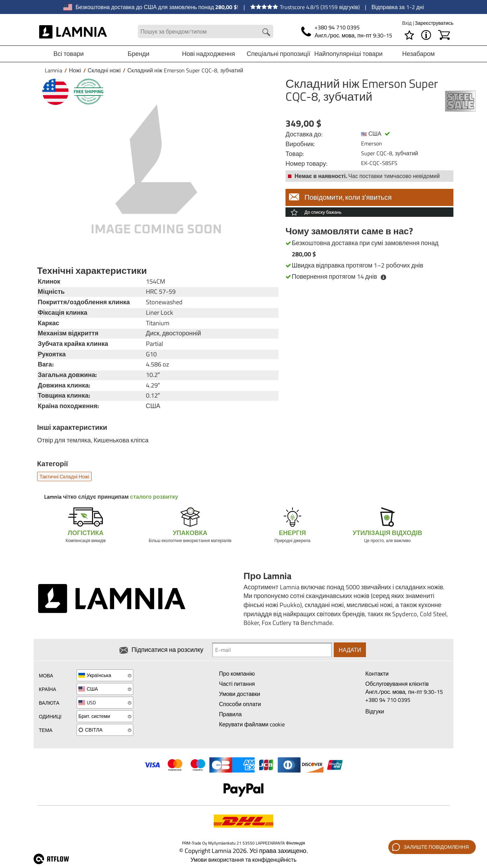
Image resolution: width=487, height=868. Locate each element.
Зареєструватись (434, 23)
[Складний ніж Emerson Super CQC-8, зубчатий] (156, 169)
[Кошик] (444, 35)
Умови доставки (240, 694)
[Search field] (206, 32)
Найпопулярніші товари (348, 54)
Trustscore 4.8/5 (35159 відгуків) (305, 7)
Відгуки (375, 711)
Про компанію (237, 674)
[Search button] (266, 32)
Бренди (139, 54)
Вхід (407, 23)
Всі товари (69, 54)
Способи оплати (240, 704)
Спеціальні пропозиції (278, 54)
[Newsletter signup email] (272, 650)
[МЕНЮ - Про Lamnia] (426, 35)
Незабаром (418, 54)
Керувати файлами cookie (252, 724)
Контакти (377, 674)
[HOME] (73, 31)
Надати (350, 650)
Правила (230, 714)
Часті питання (237, 684)
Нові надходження (209, 54)
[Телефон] (347, 31)
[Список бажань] (409, 35)
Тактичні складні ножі (64, 476)
